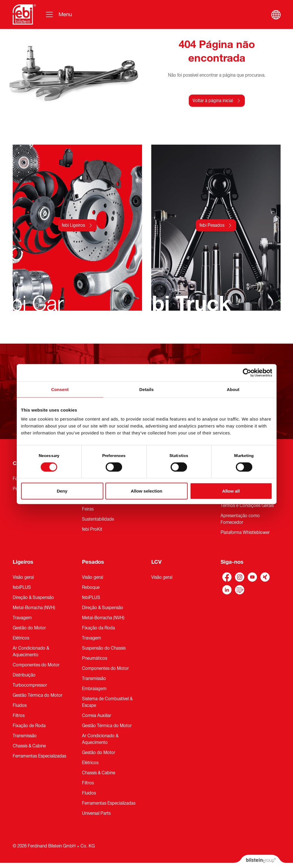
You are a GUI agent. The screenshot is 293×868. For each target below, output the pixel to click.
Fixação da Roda (98, 628)
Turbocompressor (30, 685)
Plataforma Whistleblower (245, 532)
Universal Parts (96, 813)
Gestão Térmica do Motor (38, 695)
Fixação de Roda (29, 726)
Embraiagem (94, 689)
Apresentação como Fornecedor (240, 519)
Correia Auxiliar (97, 716)
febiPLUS (22, 587)
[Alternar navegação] (58, 14)
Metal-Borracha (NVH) (34, 608)
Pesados (93, 562)
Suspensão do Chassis (104, 648)
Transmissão (25, 736)
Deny (62, 491)
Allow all (231, 491)
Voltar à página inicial (213, 101)
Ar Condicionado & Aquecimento (31, 652)
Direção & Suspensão (33, 598)
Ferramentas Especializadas (39, 756)
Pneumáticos (95, 658)
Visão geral (23, 577)
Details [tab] (147, 389)
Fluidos (20, 705)
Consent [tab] (60, 389)
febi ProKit (92, 529)
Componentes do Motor (36, 665)
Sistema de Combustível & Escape (107, 702)
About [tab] (233, 389)
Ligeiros (23, 562)
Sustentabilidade (98, 519)
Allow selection (146, 491)
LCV (156, 562)
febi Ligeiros (73, 225)
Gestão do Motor (29, 628)
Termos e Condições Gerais (247, 506)
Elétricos (21, 638)
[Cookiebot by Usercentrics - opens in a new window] (247, 373)
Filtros (19, 716)
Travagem (22, 618)
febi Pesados (212, 225)
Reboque (91, 587)
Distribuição (24, 675)
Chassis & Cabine (29, 746)
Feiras (88, 509)
